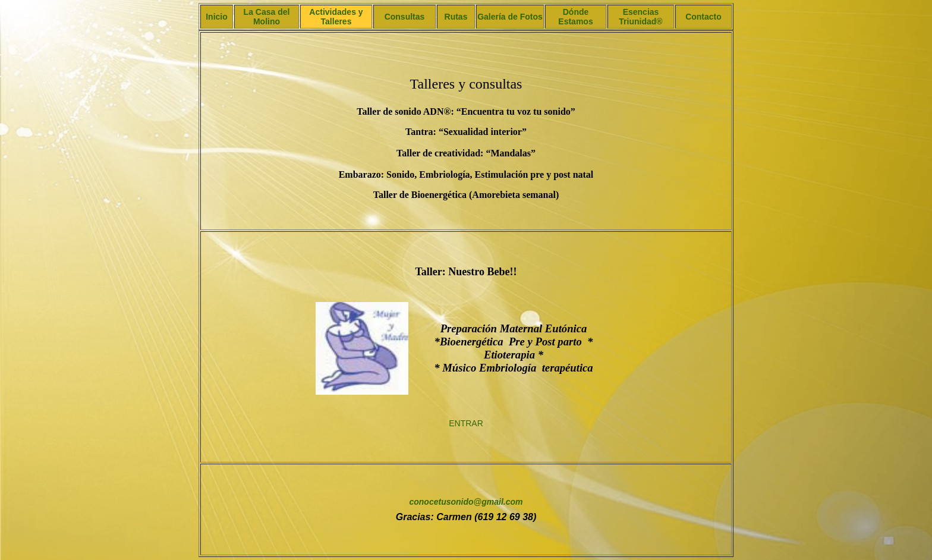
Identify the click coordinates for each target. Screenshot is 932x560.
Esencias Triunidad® (640, 17)
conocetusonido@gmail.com (466, 502)
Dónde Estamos (575, 17)
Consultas (405, 17)
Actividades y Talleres (336, 17)
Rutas (456, 17)
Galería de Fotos (510, 17)
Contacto (703, 17)
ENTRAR (466, 423)
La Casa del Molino (267, 17)
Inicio (217, 17)
